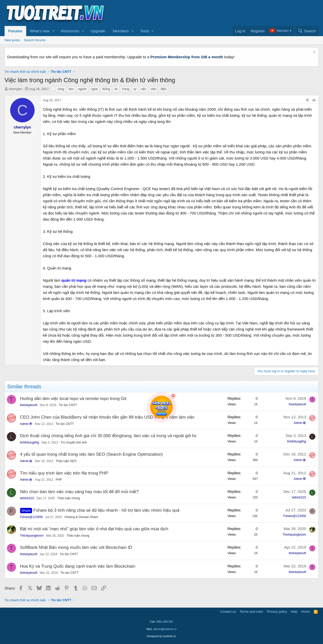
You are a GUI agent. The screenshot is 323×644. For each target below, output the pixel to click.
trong (126, 89)
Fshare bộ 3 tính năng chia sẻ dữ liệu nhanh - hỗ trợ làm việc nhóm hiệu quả (106, 510)
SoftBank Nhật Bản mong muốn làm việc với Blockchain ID (76, 547)
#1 (314, 100)
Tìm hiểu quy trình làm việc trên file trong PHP (64, 473)
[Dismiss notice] (314, 53)
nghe (94, 89)
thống (106, 89)
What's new (40, 31)
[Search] (307, 31)
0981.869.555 (165, 622)
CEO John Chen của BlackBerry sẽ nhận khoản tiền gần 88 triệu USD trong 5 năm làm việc (107, 417)
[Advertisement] (226, 13)
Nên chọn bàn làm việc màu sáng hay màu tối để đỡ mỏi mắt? (79, 492)
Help (294, 612)
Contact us (228, 612)
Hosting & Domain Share (81, 517)
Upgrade (98, 31)
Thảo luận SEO (66, 461)
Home (306, 612)
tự (135, 89)
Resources (70, 31)
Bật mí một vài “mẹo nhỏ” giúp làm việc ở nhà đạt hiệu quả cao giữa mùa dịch (94, 529)
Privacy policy (277, 612)
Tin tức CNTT (68, 405)
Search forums (35, 40)
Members (121, 31)
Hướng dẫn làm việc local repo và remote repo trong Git (73, 399)
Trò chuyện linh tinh (74, 442)
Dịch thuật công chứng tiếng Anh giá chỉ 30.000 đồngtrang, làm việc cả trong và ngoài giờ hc (108, 436)
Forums (15, 31)
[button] (53, 31)
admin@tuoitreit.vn (165, 629)
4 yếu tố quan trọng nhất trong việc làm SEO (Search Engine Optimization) (92, 454)
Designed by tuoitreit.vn (162, 636)
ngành (82, 89)
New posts (12, 40)
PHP (59, 480)
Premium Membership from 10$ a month (187, 57)
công (61, 89)
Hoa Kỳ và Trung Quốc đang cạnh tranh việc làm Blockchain (78, 566)
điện (164, 89)
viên (153, 89)
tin (116, 89)
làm (71, 89)
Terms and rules (251, 612)
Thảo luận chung (69, 498)
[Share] (307, 100)
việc (144, 89)
